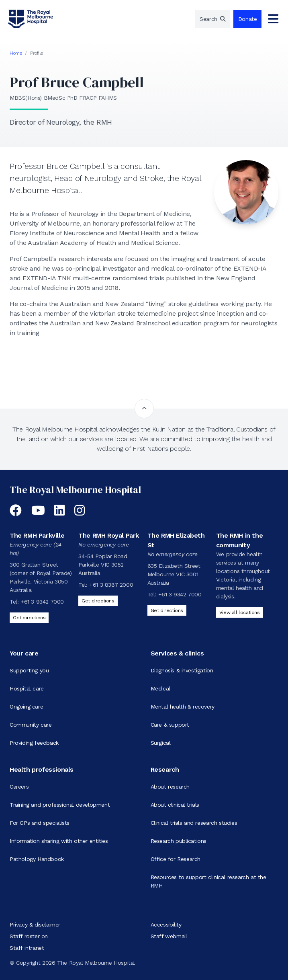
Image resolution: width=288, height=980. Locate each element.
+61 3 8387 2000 (111, 585)
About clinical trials (175, 805)
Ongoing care (26, 707)
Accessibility (166, 925)
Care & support (170, 725)
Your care (24, 653)
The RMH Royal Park (109, 535)
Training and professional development (60, 805)
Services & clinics (177, 653)
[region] (212, 19)
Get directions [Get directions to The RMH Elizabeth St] (167, 610)
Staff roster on (29, 936)
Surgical (161, 743)
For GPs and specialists (40, 823)
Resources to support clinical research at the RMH (208, 881)
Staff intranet (27, 948)
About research (170, 787)
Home (16, 53)
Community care (31, 725)
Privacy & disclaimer (35, 925)
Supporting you (29, 670)
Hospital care (27, 688)
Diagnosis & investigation (182, 670)
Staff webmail (169, 936)
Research (165, 769)
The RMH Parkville (37, 535)
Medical (160, 688)
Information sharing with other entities (59, 841)
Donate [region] (248, 19)
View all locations (240, 612)
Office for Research (176, 859)
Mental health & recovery (183, 707)
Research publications (179, 841)
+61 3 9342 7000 (42, 602)
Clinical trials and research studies (194, 823)
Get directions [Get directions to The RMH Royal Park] (98, 601)
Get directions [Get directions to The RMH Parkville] (29, 618)
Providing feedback (34, 743)
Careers (19, 787)
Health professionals (42, 769)
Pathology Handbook (37, 859)
